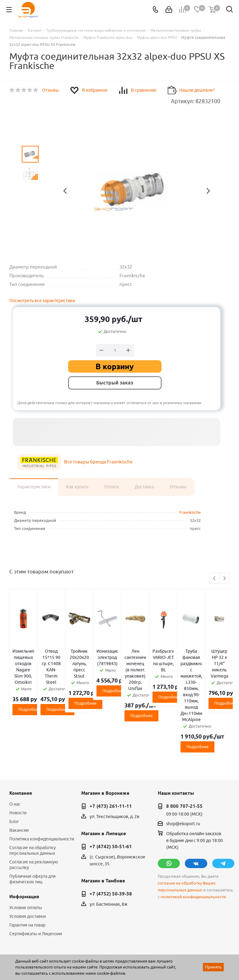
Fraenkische (190, 512)
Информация (24, 847)
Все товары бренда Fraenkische (98, 462)
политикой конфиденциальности (193, 847)
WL (52, 952)
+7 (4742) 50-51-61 (111, 797)
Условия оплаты (26, 858)
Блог (14, 772)
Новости (18, 763)
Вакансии (19, 780)
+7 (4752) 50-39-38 (111, 844)
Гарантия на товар (27, 875)
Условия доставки (28, 867)
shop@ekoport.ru (183, 774)
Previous (215, 579)
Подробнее (46, 684)
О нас (15, 754)
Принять (213, 967)
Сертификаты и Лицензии (36, 884)
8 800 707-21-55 (184, 757)
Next (225, 579)
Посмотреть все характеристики (42, 301)
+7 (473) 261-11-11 (111, 757)
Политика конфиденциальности (42, 789)
